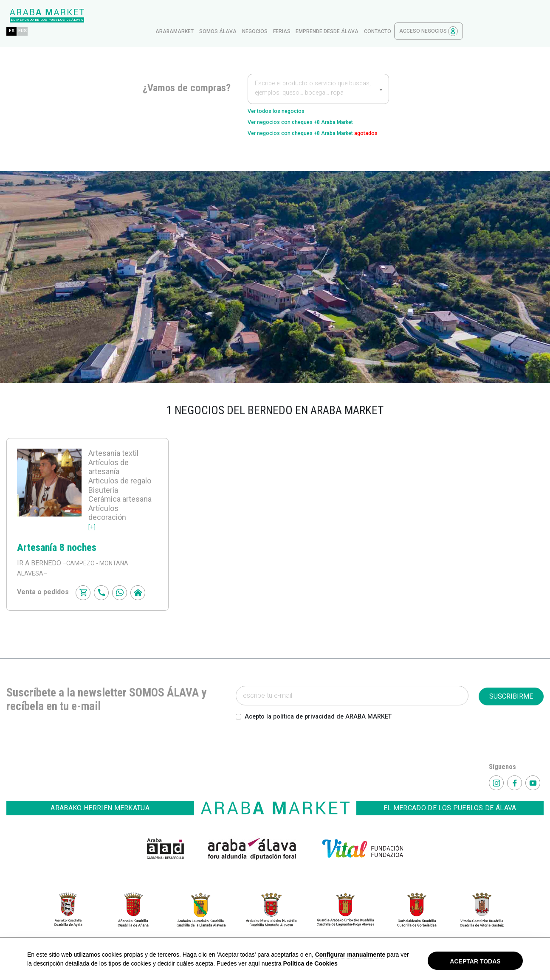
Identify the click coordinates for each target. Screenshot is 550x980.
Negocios (336, 16)
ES (92, 15)
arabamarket (255, 16)
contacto (458, 16)
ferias (362, 16)
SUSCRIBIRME (511, 698)
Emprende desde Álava (408, 16)
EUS (106, 15)
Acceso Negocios (509, 15)
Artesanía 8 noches (57, 549)
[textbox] (318, 74)
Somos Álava (299, 16)
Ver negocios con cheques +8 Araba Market (316, 110)
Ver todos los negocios (284, 96)
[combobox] (318, 73)
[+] (92, 528)
